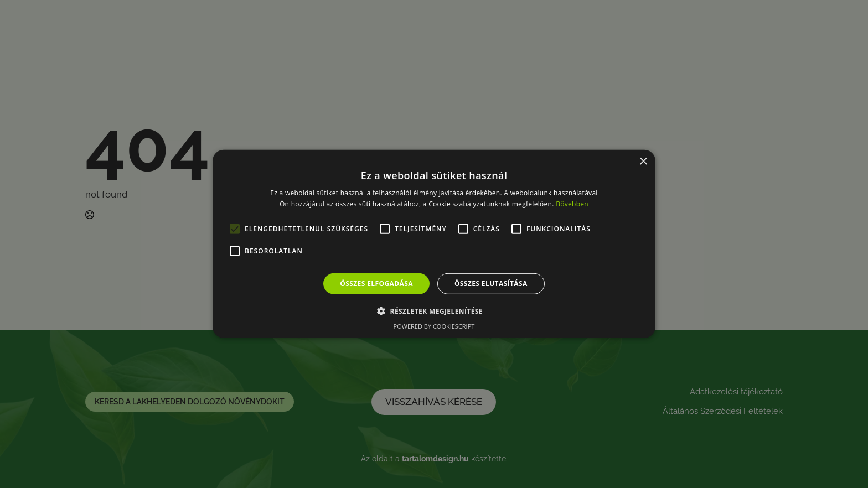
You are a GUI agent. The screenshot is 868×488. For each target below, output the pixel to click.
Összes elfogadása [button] (376, 284)
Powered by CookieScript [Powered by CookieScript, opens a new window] (434, 326)
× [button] (643, 162)
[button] (434, 311)
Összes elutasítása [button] (491, 284)
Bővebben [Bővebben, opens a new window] (572, 204)
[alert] (434, 244)
